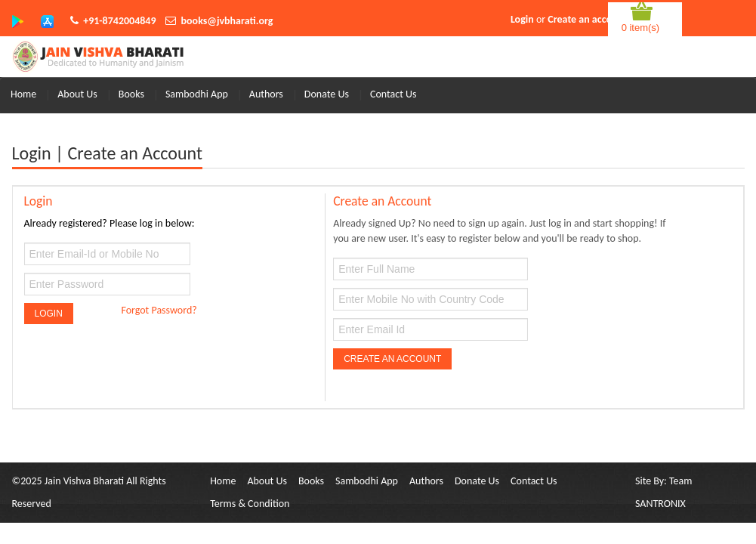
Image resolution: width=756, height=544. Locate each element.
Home (23, 94)
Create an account (587, 19)
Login (522, 19)
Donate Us (327, 94)
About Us (77, 94)
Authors (266, 94)
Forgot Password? (159, 310)
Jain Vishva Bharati (84, 481)
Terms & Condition (250, 504)
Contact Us (393, 94)
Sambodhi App (197, 94)
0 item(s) (641, 28)
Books (131, 94)
